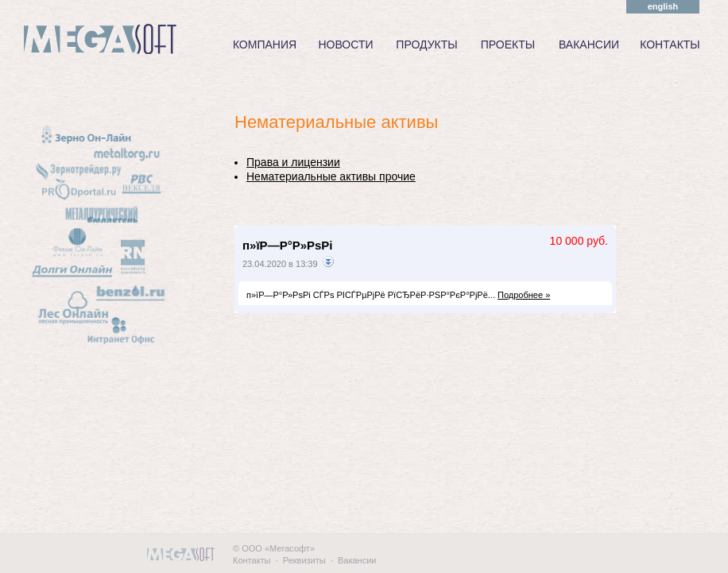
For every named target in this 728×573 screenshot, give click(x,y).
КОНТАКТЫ (670, 45)
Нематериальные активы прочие (331, 176)
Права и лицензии (293, 162)
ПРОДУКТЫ (426, 45)
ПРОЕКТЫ (508, 45)
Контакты (252, 560)
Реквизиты (304, 560)
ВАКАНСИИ (589, 45)
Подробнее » (524, 295)
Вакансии (357, 560)
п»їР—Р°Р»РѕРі (288, 245)
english (663, 6)
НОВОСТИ (345, 45)
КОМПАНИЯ (265, 45)
